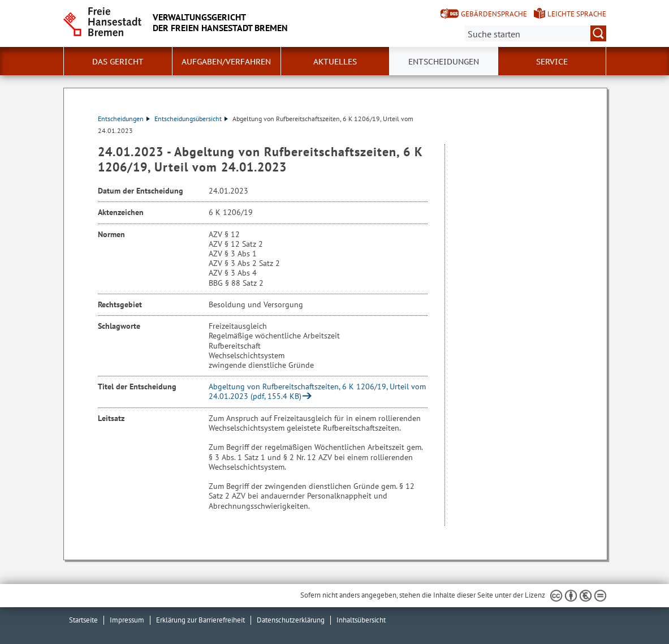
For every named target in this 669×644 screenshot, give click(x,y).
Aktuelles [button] (335, 62)
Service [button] (552, 62)
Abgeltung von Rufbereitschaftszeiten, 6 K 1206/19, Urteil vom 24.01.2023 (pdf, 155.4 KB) (317, 391)
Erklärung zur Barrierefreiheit (200, 620)
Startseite (83, 620)
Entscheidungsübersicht (191, 119)
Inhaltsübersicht (361, 620)
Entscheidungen (124, 119)
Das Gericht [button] (118, 62)
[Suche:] (536, 33)
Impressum (127, 620)
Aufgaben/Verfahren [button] (226, 62)
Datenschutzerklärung (291, 620)
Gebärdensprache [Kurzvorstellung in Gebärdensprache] (494, 14)
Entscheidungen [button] (444, 62)
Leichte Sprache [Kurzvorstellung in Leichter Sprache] (577, 14)
